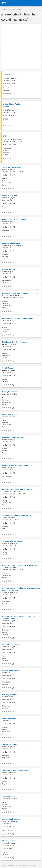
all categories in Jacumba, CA (11, 10)
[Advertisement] (21, 46)
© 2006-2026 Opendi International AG (13, 865)
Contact (29, 865)
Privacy (34, 865)
